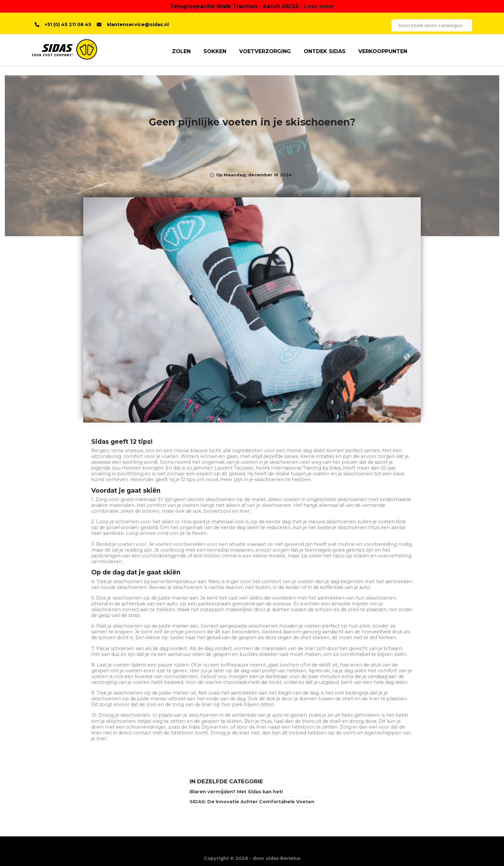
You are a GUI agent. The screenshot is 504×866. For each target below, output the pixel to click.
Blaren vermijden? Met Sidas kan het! (236, 792)
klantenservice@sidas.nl (138, 24)
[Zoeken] (432, 25)
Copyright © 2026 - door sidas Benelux (252, 858)
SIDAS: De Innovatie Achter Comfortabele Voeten (252, 802)
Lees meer (319, 6)
